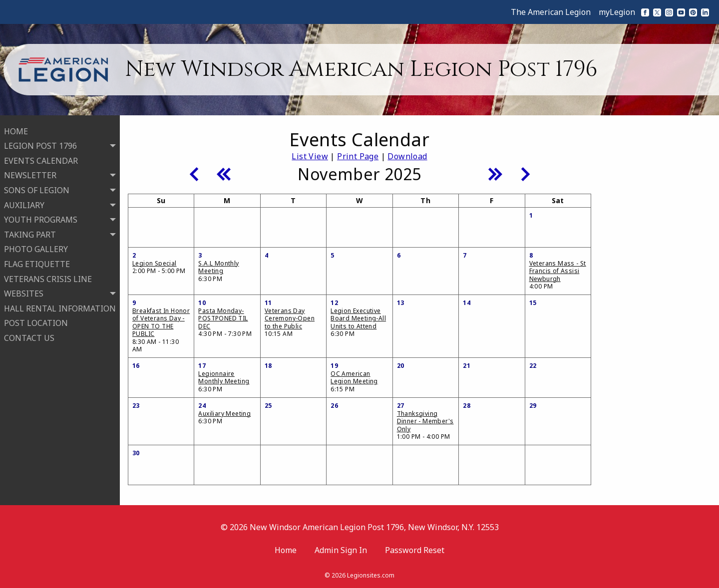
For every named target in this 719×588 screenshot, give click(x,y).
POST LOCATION (36, 322)
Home (286, 550)
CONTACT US (29, 337)
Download (407, 156)
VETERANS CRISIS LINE (48, 278)
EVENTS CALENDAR (41, 160)
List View (310, 156)
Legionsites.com (371, 575)
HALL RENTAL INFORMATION (60, 307)
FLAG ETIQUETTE (37, 263)
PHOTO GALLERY (36, 249)
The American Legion (551, 12)
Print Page (358, 156)
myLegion (617, 12)
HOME (16, 130)
